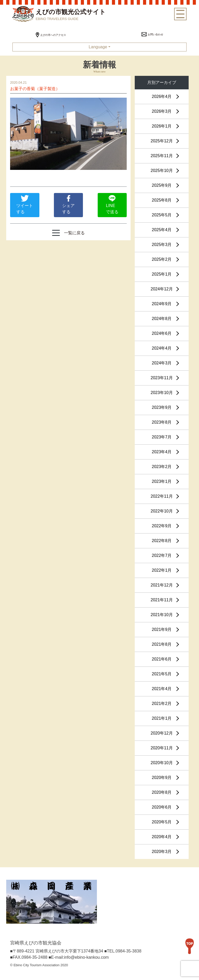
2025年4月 (162, 230)
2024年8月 (162, 319)
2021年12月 (162, 585)
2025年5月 (162, 215)
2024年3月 (162, 363)
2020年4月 (162, 837)
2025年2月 (162, 259)
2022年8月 (162, 541)
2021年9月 (162, 629)
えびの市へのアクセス (51, 35)
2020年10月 (162, 763)
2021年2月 (162, 704)
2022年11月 (162, 496)
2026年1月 (162, 126)
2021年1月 (162, 718)
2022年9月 (162, 526)
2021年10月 (162, 615)
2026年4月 (162, 96)
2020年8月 (162, 792)
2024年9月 (162, 304)
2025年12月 (162, 141)
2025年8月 (162, 200)
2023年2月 (162, 467)
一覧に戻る (68, 233)
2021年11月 (162, 600)
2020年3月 (162, 852)
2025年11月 (162, 156)
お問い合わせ (152, 34)
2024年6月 (162, 333)
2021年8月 (162, 644)
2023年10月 (162, 393)
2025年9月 (162, 185)
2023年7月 (162, 437)
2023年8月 (162, 422)
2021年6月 (162, 659)
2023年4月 (162, 452)
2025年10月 (162, 171)
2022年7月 (162, 555)
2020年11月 (162, 748)
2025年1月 (162, 274)
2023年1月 (162, 481)
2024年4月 (162, 348)
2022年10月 (162, 511)
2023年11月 (162, 378)
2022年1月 (162, 570)
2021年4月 (162, 689)
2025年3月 (162, 245)
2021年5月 (162, 674)
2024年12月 (162, 289)
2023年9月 (162, 407)
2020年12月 (162, 733)
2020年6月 (162, 807)
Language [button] (98, 47)
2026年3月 (162, 111)
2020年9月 (162, 778)
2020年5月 (162, 822)
